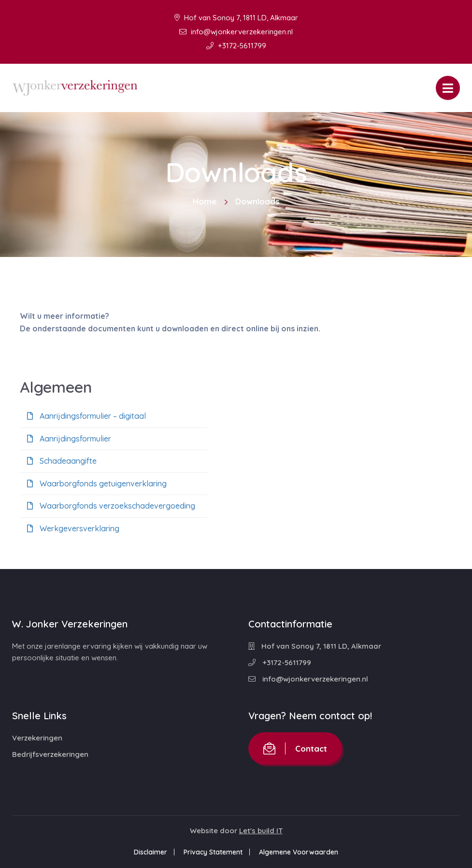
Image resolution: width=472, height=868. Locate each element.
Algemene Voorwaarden (299, 852)
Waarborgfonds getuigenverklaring (97, 484)
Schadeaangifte (62, 461)
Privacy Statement (213, 852)
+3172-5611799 (236, 46)
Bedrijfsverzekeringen (50, 754)
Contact (295, 748)
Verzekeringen (37, 738)
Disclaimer (150, 852)
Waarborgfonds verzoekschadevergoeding (111, 506)
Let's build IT (261, 831)
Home (205, 201)
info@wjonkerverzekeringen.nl (236, 32)
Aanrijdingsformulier (69, 439)
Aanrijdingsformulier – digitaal (86, 416)
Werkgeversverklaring (73, 528)
